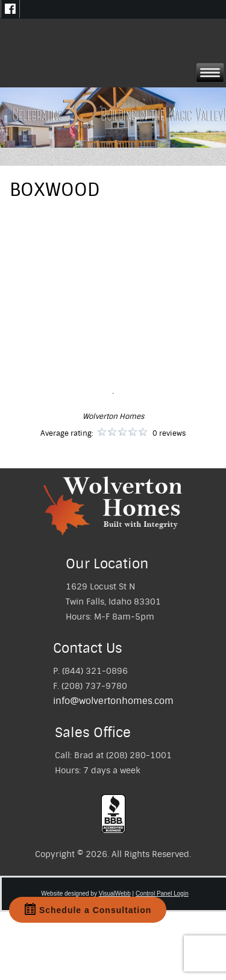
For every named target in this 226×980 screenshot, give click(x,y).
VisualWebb (115, 894)
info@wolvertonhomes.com (113, 701)
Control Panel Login (162, 894)
